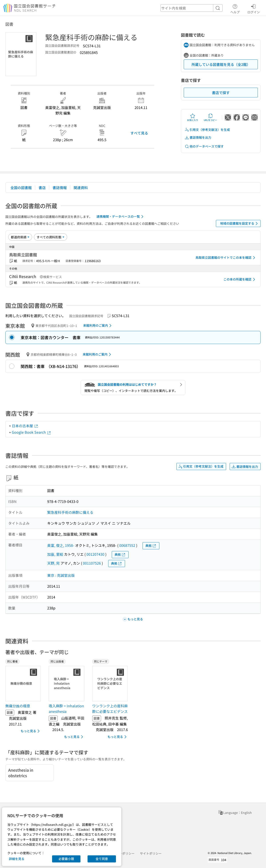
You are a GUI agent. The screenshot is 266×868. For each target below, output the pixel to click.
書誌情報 (60, 188)
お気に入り (193, 117)
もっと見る (31, 731)
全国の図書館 (21, 188)
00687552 (127, 545)
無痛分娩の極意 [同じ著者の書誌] (18, 706)
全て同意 (102, 859)
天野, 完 (53, 563)
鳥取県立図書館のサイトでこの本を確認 (226, 258)
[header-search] (192, 8)
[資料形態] (51, 237)
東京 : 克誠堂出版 (61, 575)
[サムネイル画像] (24, 684)
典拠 (151, 546)
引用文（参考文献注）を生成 (207, 130)
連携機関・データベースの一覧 (121, 217)
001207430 (95, 554)
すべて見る (139, 133)
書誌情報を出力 (198, 137)
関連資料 (81, 188)
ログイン (254, 8)
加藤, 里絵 (55, 554)
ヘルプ (235, 8)
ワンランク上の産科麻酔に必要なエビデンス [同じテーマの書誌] (110, 709)
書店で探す (221, 93)
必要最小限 (66, 859)
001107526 (92, 563)
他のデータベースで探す (204, 146)
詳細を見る (17, 859)
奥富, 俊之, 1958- (61, 545)
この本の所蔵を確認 (240, 279)
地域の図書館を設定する (240, 223)
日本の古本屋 (25, 426)
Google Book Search (31, 432)
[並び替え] (20, 237)
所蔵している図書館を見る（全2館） (221, 64)
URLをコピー (210, 117)
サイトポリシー (151, 853)
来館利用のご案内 (98, 326)
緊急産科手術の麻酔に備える (70, 512)
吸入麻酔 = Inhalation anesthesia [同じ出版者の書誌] (66, 709)
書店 (42, 188)
